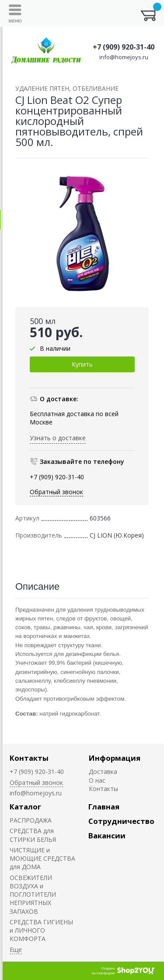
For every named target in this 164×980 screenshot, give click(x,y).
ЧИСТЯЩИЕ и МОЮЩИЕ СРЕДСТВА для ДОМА (42, 859)
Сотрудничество (121, 821)
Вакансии (107, 836)
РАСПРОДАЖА (31, 820)
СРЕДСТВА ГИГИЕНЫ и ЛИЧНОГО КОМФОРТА (41, 930)
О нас (97, 780)
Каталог (25, 807)
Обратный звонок (56, 492)
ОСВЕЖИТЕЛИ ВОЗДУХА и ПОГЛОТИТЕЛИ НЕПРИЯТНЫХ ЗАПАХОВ (33, 894)
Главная (104, 807)
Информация (115, 758)
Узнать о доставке (58, 438)
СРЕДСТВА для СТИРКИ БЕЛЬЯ (33, 835)
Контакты (29, 758)
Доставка (103, 772)
